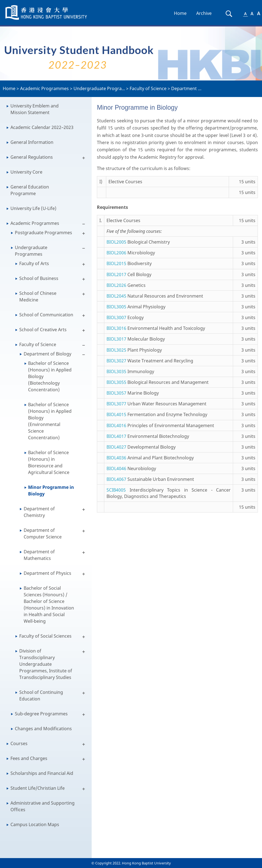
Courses (19, 743)
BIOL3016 (116, 328)
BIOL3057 (116, 393)
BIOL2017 (116, 274)
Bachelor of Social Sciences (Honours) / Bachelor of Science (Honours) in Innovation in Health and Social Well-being (49, 605)
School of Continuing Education (41, 696)
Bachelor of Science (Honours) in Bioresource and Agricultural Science (49, 462)
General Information (32, 142)
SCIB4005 (116, 490)
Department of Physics (47, 573)
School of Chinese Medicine (38, 296)
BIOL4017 (116, 436)
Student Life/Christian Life (38, 788)
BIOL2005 (116, 242)
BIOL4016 (116, 425)
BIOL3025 (116, 350)
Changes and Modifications (43, 729)
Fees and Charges (29, 758)
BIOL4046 (116, 468)
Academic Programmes (44, 88)
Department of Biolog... (196, 88)
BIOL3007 (116, 317)
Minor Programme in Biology (51, 490)
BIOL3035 (116, 371)
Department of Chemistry (39, 512)
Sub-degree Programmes (41, 714)
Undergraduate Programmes (31, 251)
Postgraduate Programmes (43, 233)
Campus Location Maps (35, 824)
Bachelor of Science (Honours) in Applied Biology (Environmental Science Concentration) (50, 421)
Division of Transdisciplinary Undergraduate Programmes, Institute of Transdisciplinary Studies (46, 664)
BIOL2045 (116, 296)
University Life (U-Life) (33, 208)
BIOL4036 (116, 458)
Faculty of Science (148, 88)
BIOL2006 (116, 253)
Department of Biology (47, 354)
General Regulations (32, 157)
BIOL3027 (116, 361)
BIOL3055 (116, 382)
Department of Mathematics (39, 555)
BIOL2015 (116, 263)
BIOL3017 (116, 339)
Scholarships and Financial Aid (42, 773)
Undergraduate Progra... (99, 88)
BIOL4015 (116, 414)
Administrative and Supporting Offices (43, 806)
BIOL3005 (116, 307)
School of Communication (46, 315)
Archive (204, 13)
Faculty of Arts (34, 263)
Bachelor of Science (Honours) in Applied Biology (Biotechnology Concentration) (50, 376)
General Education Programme (30, 190)
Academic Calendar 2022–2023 (42, 127)
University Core (26, 172)
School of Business (39, 278)
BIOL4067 (116, 479)
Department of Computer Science (43, 533)
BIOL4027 (116, 447)
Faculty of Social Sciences (45, 636)
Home (180, 13)
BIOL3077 (116, 404)
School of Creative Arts (43, 330)
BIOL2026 (116, 285)
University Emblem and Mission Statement (35, 109)
